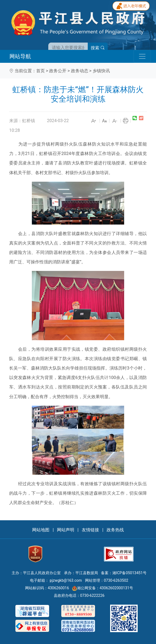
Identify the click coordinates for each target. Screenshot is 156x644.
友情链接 (90, 530)
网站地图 (41, 530)
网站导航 (20, 56)
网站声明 (66, 530)
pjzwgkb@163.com (66, 580)
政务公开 (58, 71)
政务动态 (80, 71)
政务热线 (115, 530)
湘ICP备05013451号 (129, 573)
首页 (40, 71)
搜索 (98, 48)
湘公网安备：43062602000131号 (103, 588)
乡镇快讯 (101, 71)
